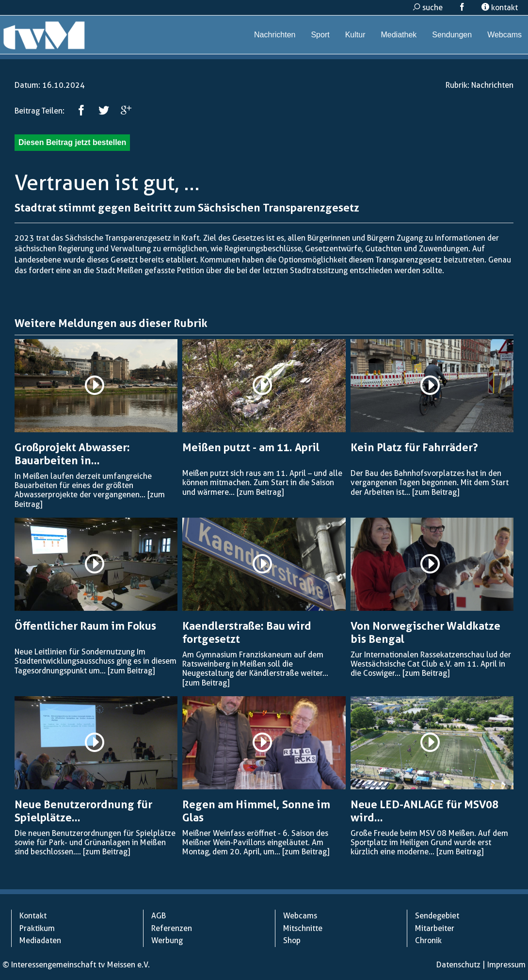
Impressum (506, 965)
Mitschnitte (303, 928)
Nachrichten (275, 35)
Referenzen (172, 928)
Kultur (355, 35)
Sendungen (452, 35)
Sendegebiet (437, 916)
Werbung (167, 940)
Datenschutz (458, 965)
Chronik (428, 940)
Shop (292, 940)
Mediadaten (40, 940)
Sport (320, 35)
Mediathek (399, 35)
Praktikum (37, 928)
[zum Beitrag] (260, 492)
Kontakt (33, 916)
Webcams (504, 35)
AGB (159, 916)
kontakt (500, 8)
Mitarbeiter (435, 928)
